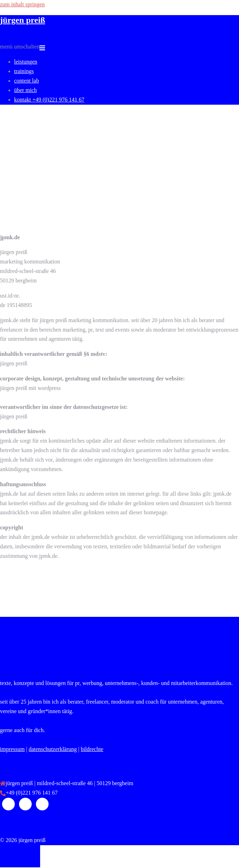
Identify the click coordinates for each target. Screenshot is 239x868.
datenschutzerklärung (53, 749)
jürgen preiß (23, 20)
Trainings (24, 71)
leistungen (26, 62)
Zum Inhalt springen (22, 4)
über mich (25, 90)
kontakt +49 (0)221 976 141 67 (49, 100)
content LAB (27, 81)
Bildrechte (92, 749)
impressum (12, 749)
